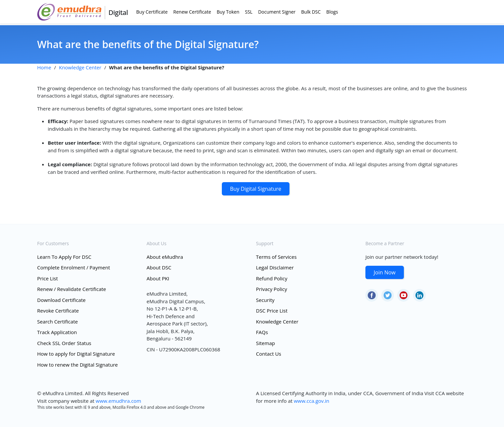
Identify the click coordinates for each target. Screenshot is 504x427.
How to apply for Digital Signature (76, 354)
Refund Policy (272, 278)
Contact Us (269, 354)
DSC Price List (272, 311)
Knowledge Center (80, 67)
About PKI (158, 278)
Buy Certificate (152, 12)
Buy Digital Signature (256, 189)
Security (265, 300)
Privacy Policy (272, 289)
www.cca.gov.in (312, 401)
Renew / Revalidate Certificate (72, 289)
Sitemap (265, 343)
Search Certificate (58, 321)
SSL (249, 12)
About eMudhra (165, 257)
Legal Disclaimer (275, 267)
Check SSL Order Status (64, 343)
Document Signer (277, 12)
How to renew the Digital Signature (77, 365)
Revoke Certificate (58, 311)
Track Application (57, 332)
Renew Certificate (192, 12)
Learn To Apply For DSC (64, 257)
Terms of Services (276, 257)
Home (44, 67)
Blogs (332, 12)
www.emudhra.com (119, 401)
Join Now (385, 272)
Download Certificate (61, 300)
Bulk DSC (311, 12)
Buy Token (228, 12)
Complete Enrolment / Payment (74, 267)
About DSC (159, 267)
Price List (48, 278)
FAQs (262, 332)
